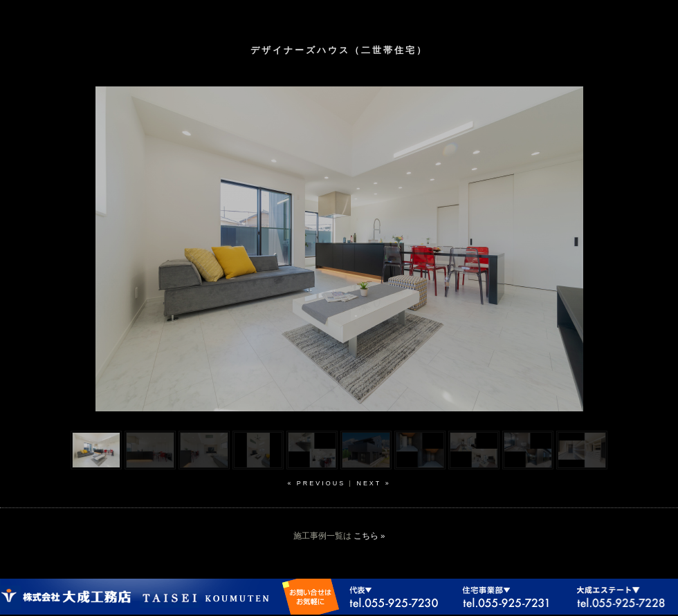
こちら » (369, 536)
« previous (316, 483)
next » (373, 483)
